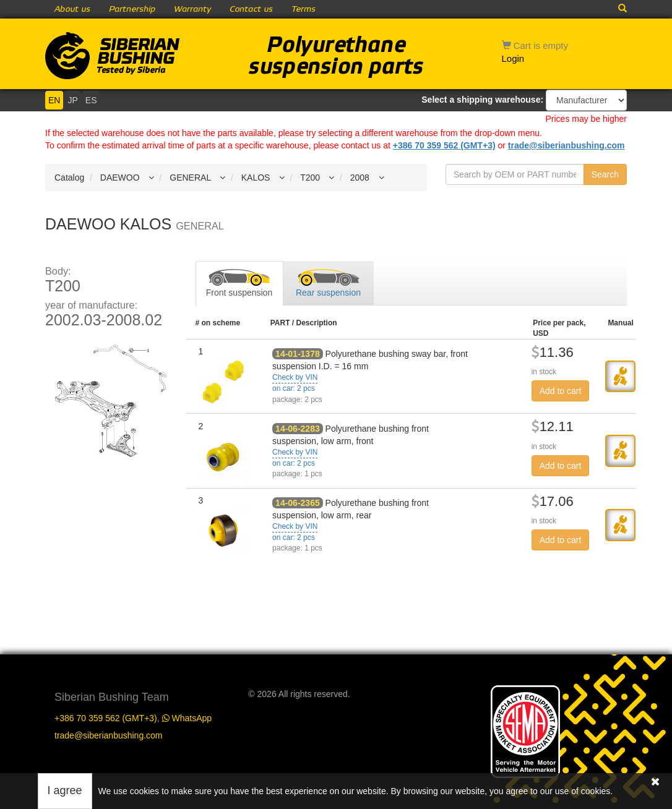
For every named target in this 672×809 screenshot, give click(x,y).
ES (91, 100)
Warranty (192, 9)
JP (72, 100)
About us (72, 9)
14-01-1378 (298, 354)
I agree (65, 790)
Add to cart (561, 391)
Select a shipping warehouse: (482, 100)
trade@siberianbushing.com (566, 145)
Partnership (132, 9)
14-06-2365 (298, 503)
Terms (304, 9)
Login (513, 58)
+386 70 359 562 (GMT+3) (444, 145)
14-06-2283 (298, 429)
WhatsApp (187, 718)
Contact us (251, 9)
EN (54, 100)
